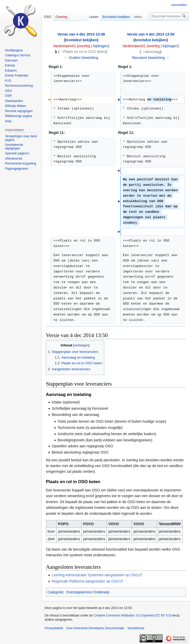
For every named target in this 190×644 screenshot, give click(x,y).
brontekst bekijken (81, 40)
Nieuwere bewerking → (151, 58)
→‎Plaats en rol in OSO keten (83, 52)
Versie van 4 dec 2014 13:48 (81, 34)
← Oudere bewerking (81, 58)
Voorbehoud (136, 628)
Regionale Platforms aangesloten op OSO (85, 581)
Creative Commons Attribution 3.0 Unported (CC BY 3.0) (132, 615)
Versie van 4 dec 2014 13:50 (151, 34)
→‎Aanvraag (151, 52)
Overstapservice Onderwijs (88, 592)
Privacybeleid (54, 628)
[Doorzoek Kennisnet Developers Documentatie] (169, 16)
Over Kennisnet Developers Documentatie (95, 628)
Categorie (55, 592)
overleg (84, 46)
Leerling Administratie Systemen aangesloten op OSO (95, 575)
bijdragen (101, 46)
